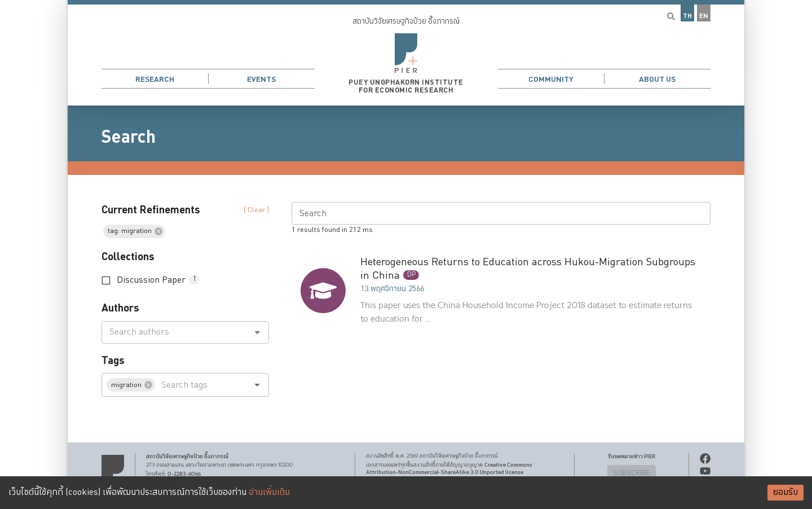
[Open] (257, 332)
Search (129, 137)
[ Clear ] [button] (256, 210)
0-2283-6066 (184, 474)
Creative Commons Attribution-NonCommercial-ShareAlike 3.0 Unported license (449, 469)
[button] (406, 53)
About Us (657, 79)
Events (261, 79)
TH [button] (687, 16)
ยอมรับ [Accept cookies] (785, 492)
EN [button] (704, 16)
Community (551, 79)
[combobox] (176, 332)
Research (155, 79)
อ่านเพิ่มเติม (269, 492)
